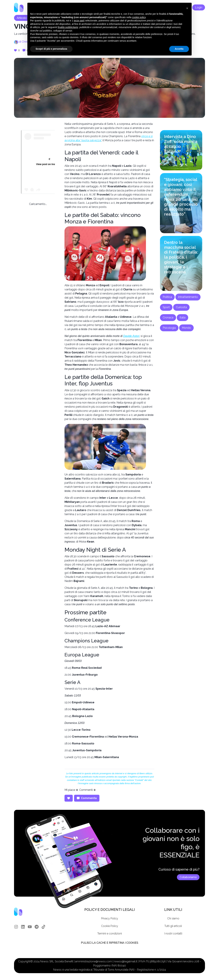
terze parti (79, 21)
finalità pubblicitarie (68, 27)
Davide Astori (131, 336)
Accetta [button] (179, 49)
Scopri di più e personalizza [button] (51, 49)
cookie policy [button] (139, 17)
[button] (187, 8)
